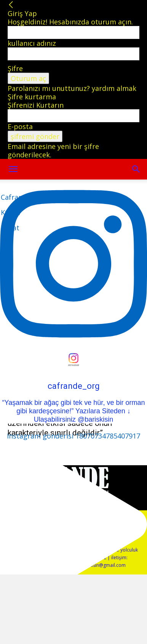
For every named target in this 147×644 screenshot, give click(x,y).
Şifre (15, 68)
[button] (136, 169)
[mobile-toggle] (13, 169)
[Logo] (16, 212)
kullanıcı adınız (32, 43)
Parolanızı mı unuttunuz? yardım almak (72, 88)
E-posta (20, 126)
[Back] (11, 5)
